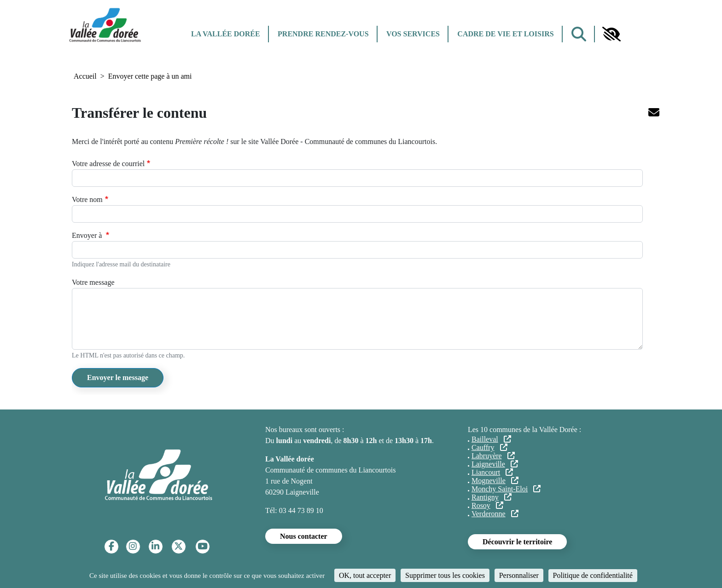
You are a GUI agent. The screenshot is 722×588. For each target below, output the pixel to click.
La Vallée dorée (226, 34)
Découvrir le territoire (517, 542)
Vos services (413, 34)
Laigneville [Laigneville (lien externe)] (495, 464)
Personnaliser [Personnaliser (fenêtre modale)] (519, 575)
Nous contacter (304, 536)
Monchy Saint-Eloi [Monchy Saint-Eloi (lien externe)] (506, 489)
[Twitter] (178, 546)
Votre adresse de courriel (108, 164)
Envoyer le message (118, 378)
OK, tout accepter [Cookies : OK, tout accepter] (365, 575)
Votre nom (87, 199)
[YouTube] (203, 546)
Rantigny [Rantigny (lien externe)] (492, 497)
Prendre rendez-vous (323, 34)
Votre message (93, 282)
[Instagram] (133, 546)
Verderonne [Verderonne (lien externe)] (495, 514)
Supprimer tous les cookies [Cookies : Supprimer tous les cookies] (445, 575)
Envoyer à (88, 235)
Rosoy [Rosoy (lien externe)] (487, 505)
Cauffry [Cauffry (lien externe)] (489, 447)
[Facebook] (111, 546)
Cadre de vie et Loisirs (505, 34)
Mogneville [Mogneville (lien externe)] (495, 481)
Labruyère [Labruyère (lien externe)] (493, 456)
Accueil (85, 76)
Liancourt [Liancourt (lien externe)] (492, 472)
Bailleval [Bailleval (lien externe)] (491, 439)
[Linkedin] (155, 546)
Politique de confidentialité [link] (593, 575)
